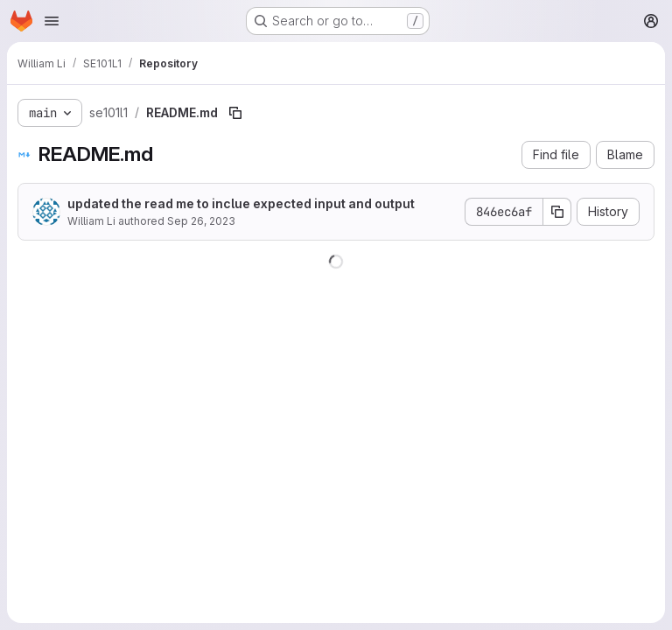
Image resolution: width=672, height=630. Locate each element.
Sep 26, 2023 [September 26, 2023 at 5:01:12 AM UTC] (201, 221)
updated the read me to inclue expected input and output (241, 203)
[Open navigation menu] (52, 21)
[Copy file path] (235, 113)
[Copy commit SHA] (557, 212)
